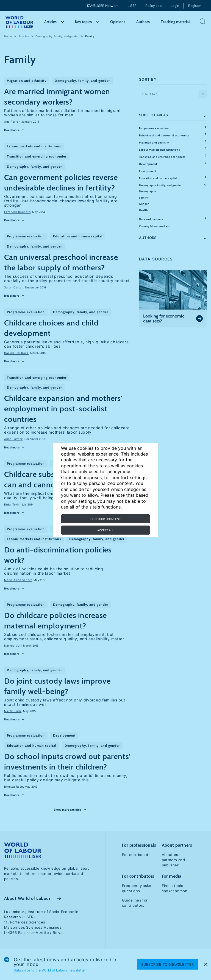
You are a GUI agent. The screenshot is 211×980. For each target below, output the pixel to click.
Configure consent (105, 519)
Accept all (106, 530)
